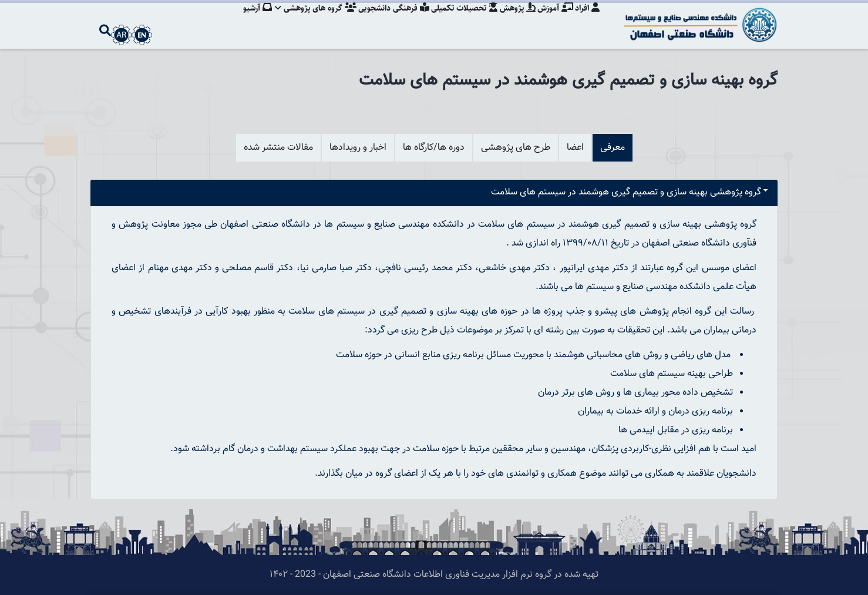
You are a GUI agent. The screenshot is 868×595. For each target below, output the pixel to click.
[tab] (434, 193)
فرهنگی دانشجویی (387, 21)
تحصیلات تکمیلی (459, 21)
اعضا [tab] (575, 148)
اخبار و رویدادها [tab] (358, 148)
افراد (587, 21)
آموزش (554, 21)
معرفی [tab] (613, 148)
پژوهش (514, 21)
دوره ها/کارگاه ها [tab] (434, 148)
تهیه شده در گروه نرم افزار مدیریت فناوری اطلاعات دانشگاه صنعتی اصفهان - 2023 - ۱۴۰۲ (434, 575)
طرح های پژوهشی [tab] (516, 148)
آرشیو (247, 21)
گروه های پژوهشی (307, 21)
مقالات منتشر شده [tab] (278, 148)
